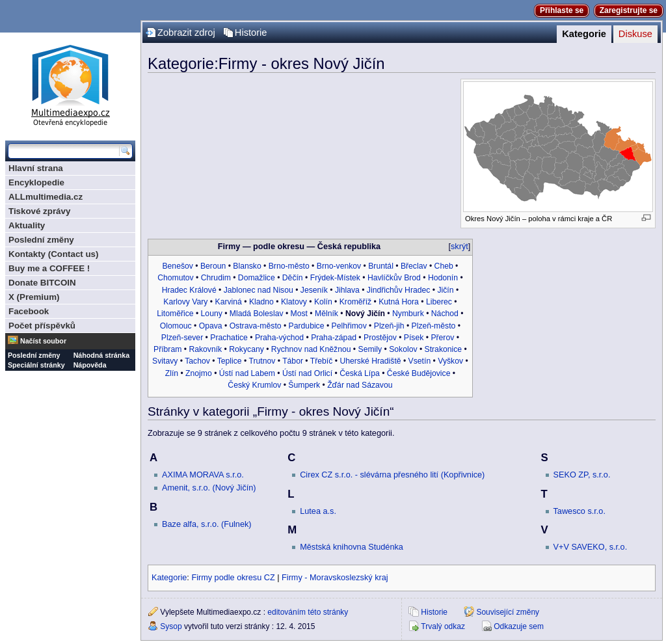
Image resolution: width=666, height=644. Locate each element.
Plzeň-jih (389, 326)
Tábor (293, 361)
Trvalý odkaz (443, 626)
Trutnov (262, 361)
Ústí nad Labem (247, 373)
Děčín (293, 278)
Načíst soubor (43, 341)
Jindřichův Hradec (399, 290)
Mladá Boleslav (257, 314)
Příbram (167, 349)
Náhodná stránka (101, 355)
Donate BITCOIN (42, 283)
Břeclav (414, 266)
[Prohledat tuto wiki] (64, 151)
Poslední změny (41, 240)
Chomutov (176, 278)
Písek (414, 338)
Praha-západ (334, 338)
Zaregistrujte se (629, 10)
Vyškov (450, 361)
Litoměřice (175, 314)
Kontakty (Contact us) (53, 254)
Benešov (177, 266)
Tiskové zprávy (39, 211)
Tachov (197, 361)
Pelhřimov (349, 326)
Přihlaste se (562, 10)
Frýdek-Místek (335, 278)
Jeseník (314, 290)
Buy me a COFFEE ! (49, 268)
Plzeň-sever (182, 338)
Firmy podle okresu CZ (233, 578)
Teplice (230, 361)
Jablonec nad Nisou (259, 290)
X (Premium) (34, 297)
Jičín (445, 290)
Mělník (326, 314)
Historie (251, 33)
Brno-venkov (339, 266)
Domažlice (257, 278)
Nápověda (90, 365)
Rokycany (246, 349)
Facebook (29, 311)
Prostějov (380, 338)
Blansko (247, 266)
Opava (211, 326)
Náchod (445, 314)
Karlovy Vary (185, 302)
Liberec (439, 302)
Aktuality (27, 225)
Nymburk (408, 314)
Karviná (229, 302)
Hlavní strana (36, 168)
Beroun (213, 266)
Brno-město (289, 266)
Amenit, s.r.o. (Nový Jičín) (209, 488)
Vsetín (420, 361)
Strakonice (444, 349)
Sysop (171, 626)
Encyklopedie (36, 182)
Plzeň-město (434, 326)
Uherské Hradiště (370, 361)
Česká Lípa (360, 373)
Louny (212, 314)
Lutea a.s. (318, 511)
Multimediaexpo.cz (70, 84)
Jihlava (347, 290)
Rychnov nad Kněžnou (311, 349)
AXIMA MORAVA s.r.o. (203, 475)
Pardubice (307, 326)
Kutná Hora (399, 302)
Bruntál (381, 266)
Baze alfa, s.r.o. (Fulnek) (207, 524)
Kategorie (584, 34)
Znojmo (199, 373)
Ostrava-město (256, 326)
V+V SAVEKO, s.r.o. (591, 547)
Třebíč (322, 361)
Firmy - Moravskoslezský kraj (335, 578)
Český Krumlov (254, 385)
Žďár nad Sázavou (360, 385)
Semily (370, 349)
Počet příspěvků (42, 326)
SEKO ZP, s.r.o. (582, 475)
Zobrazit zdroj (186, 33)
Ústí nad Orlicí (307, 373)
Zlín (172, 373)
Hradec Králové (189, 290)
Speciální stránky (36, 365)
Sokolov (403, 349)
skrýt (460, 247)
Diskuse (635, 34)
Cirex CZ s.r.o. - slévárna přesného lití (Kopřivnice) (392, 475)
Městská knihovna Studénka (352, 547)
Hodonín (443, 278)
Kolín (323, 302)
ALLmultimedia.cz (46, 197)
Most (299, 314)
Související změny (508, 612)
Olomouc (176, 326)
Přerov (442, 338)
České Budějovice (419, 373)
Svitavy (165, 361)
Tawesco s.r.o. (579, 511)
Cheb (444, 266)
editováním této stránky (308, 612)
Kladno (261, 302)
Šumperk (304, 385)
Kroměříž (355, 302)
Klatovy (294, 302)
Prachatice (229, 338)
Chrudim (216, 278)
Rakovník (205, 349)
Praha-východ (279, 338)
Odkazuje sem (519, 626)
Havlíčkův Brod (394, 278)
